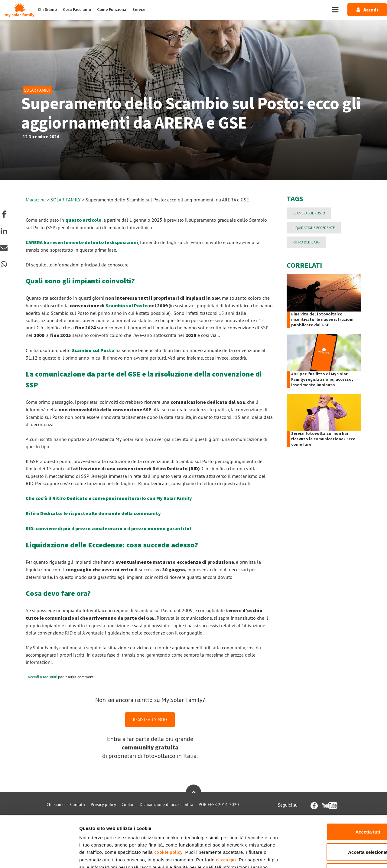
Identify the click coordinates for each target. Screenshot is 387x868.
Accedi (33, 677)
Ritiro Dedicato (306, 242)
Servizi (139, 10)
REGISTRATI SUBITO (150, 720)
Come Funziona (112, 10)
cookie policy (168, 809)
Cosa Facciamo (77, 10)
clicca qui (226, 816)
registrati (50, 677)
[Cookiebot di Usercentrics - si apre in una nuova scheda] (39, 856)
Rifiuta (337, 828)
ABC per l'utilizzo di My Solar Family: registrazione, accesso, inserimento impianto (322, 380)
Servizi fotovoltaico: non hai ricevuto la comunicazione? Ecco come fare (323, 439)
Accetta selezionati (336, 808)
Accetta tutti (337, 788)
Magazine (36, 200)
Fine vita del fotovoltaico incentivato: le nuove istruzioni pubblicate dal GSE (322, 320)
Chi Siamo (47, 10)
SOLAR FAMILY (66, 200)
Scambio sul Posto (127, 306)
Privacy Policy (198, 831)
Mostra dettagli (318, 856)
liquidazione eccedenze (314, 228)
